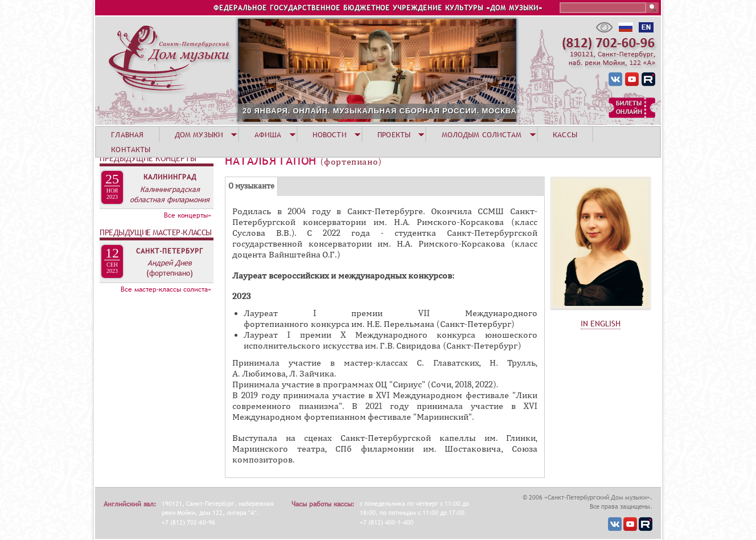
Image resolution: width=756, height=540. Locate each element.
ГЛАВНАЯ (127, 134)
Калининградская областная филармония (170, 194)
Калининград (170, 177)
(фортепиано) (170, 273)
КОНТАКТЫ (131, 149)
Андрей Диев (170, 263)
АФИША (268, 134)
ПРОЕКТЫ (394, 134)
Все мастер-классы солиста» (166, 289)
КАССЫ (565, 134)
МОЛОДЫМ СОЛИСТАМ (482, 134)
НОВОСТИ (330, 134)
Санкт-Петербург (170, 251)
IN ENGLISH (601, 324)
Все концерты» (188, 215)
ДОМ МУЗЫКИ (199, 134)
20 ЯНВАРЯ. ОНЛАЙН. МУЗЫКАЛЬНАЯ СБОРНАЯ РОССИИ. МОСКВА (380, 111)
